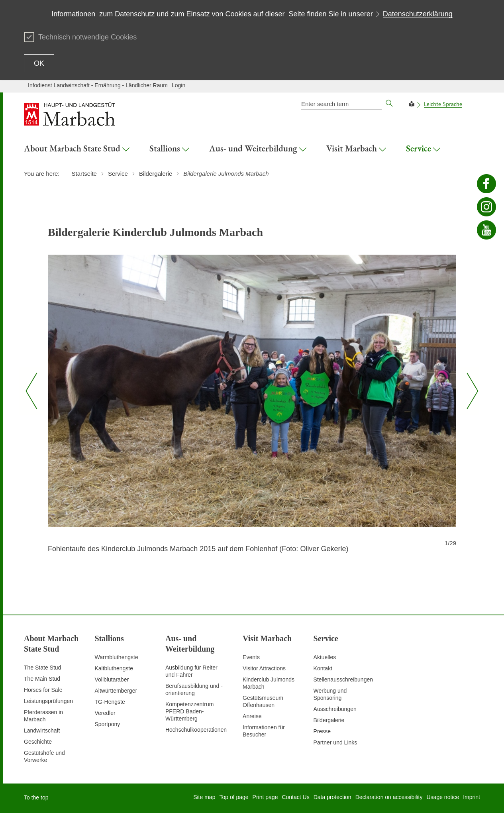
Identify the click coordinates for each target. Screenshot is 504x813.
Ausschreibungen (335, 709)
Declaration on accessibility (389, 797)
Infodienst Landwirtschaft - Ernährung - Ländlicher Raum (98, 85)
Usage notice (443, 797)
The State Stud (42, 668)
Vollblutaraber (112, 679)
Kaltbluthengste (114, 668)
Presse (322, 731)
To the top (36, 797)
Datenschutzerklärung (418, 14)
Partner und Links (335, 742)
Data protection (332, 797)
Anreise (252, 716)
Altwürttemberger (116, 691)
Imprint (472, 797)
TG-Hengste (110, 702)
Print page (265, 797)
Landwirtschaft (42, 731)
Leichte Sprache (443, 104)
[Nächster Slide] (470, 391)
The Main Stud (42, 679)
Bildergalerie (329, 720)
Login (178, 85)
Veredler (105, 713)
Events (251, 657)
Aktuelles (325, 657)
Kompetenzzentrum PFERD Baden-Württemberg (189, 711)
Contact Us (295, 797)
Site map (204, 797)
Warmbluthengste (116, 657)
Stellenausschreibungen (343, 679)
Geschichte (38, 742)
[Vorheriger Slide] (31, 391)
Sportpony (107, 724)
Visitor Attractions (264, 668)
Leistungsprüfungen (48, 701)
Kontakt (323, 668)
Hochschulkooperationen (196, 730)
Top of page (234, 797)
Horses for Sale (43, 690)
